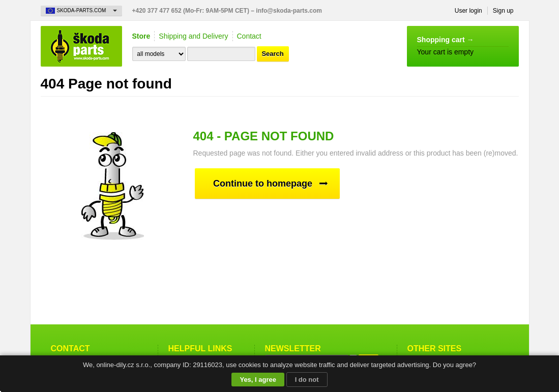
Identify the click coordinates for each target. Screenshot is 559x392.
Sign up (503, 11)
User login (468, 11)
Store (141, 36)
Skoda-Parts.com (81, 46)
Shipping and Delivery (193, 36)
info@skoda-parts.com (289, 11)
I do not (307, 380)
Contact (249, 36)
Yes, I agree (258, 380)
